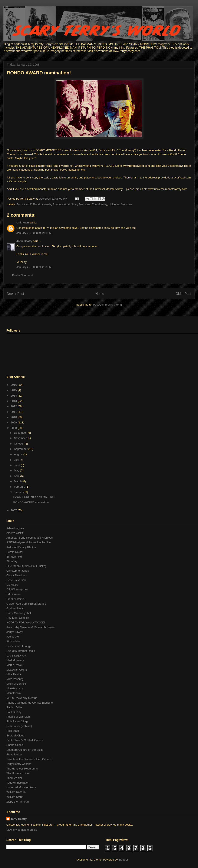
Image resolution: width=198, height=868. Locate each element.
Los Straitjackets (16, 656)
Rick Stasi (13, 731)
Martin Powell (15, 665)
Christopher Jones (18, 571)
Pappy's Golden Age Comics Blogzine (30, 703)
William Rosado (16, 792)
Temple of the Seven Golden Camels (29, 759)
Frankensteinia (15, 599)
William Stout (14, 797)
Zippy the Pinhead (18, 802)
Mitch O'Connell (16, 684)
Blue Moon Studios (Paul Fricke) (26, 566)
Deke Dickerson (16, 580)
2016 (14, 385)
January (19, 492)
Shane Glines (15, 745)
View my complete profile (22, 830)
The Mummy (100, 204)
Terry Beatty (19, 819)
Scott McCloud (15, 735)
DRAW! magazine (17, 589)
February (20, 487)
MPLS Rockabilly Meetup (22, 698)
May (17, 470)
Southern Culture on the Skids (25, 750)
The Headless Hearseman (22, 769)
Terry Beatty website (19, 764)
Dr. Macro (12, 585)
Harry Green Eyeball (19, 613)
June (17, 465)
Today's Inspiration (18, 783)
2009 (14, 422)
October (19, 444)
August (19, 454)
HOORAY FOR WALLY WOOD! (26, 622)
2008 (14, 428)
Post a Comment (22, 275)
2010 (14, 417)
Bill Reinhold (14, 557)
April (17, 476)
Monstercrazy (15, 688)
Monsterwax (14, 693)
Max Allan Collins (17, 670)
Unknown (23, 222)
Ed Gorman (13, 594)
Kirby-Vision (14, 641)
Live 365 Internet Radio (21, 651)
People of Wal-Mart (18, 717)
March (18, 481)
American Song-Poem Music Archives (29, 538)
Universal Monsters (120, 204)
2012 (14, 406)
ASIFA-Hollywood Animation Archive (29, 542)
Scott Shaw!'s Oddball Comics (25, 740)
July (17, 460)
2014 (14, 396)
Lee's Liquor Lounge (19, 646)
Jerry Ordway (15, 632)
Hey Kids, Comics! (18, 618)
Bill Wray (12, 561)
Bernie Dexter (15, 552)
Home (100, 294)
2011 (14, 412)
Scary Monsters (81, 204)
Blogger (123, 860)
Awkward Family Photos (21, 547)
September (21, 449)
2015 (14, 390)
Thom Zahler (14, 778)
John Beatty (24, 241)
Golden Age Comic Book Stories (26, 604)
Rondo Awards (42, 204)
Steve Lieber (14, 754)
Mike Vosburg (15, 679)
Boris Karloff (24, 204)
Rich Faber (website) (19, 726)
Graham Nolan (15, 608)
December (21, 433)
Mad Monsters (15, 660)
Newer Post (15, 294)
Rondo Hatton (61, 204)
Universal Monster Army (21, 787)
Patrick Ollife (14, 707)
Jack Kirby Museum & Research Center (31, 627)
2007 (14, 510)
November (21, 438)
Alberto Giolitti (15, 533)
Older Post (183, 294)
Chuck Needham (17, 575)
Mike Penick (14, 674)
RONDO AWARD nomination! (39, 73)
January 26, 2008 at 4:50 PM (34, 267)
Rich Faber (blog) (17, 721)
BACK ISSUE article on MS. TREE (34, 497)
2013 (14, 401)
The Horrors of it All (18, 773)
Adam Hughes (15, 528)
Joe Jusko (13, 637)
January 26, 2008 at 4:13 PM (34, 233)
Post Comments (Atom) (107, 305)
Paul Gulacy (14, 712)
